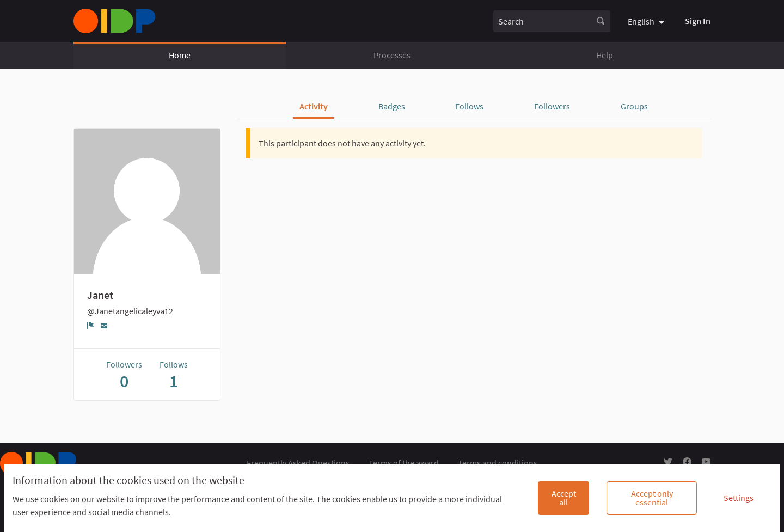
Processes (392, 55)
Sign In (698, 21)
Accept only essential (652, 498)
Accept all (564, 498)
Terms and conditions (498, 463)
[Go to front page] (114, 21)
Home (180, 55)
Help (605, 55)
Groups (634, 106)
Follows (469, 106)
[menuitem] (648, 21)
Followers (552, 106)
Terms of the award (404, 463)
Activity (314, 106)
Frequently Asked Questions (298, 463)
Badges (392, 106)
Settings (739, 498)
